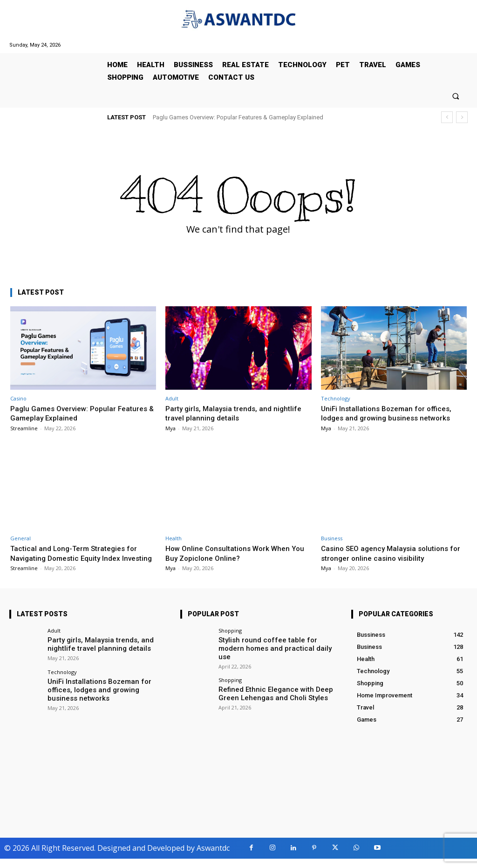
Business (332, 538)
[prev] (447, 117)
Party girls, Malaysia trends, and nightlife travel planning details (237, 413)
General (20, 538)
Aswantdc (213, 858)
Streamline (24, 428)
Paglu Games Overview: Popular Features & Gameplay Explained (238, 117)
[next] (462, 117)
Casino (18, 398)
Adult (172, 398)
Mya (170, 428)
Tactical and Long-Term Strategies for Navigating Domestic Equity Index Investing (79, 558)
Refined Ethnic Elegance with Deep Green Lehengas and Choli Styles (276, 694)
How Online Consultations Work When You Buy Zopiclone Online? (232, 553)
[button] (456, 96)
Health (174, 538)
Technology (336, 398)
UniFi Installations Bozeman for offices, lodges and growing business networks (391, 413)
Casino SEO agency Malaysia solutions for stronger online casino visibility (389, 553)
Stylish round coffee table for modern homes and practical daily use (271, 652)
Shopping (230, 640)
